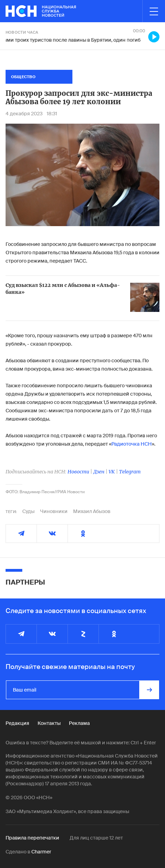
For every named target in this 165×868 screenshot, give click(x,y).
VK (112, 472)
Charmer (41, 852)
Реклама (79, 723)
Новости (78, 472)
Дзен (99, 472)
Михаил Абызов (92, 511)
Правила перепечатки (32, 838)
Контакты (49, 723)
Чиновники (54, 511)
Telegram (130, 472)
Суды (28, 511)
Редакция (17, 723)
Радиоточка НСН (132, 444)
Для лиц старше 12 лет (96, 838)
